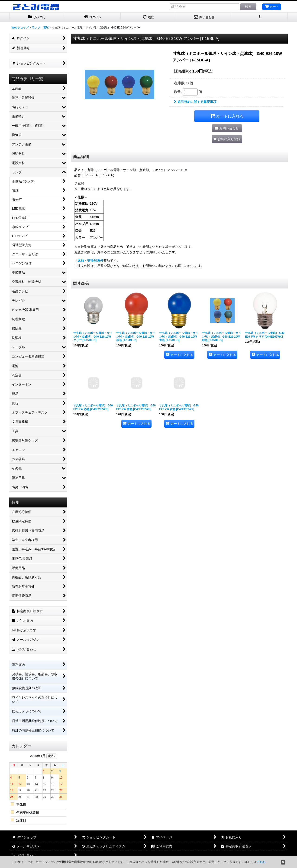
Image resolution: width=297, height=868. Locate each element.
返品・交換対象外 (90, 260)
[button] (260, 17)
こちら (261, 862)
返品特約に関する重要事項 (195, 102)
